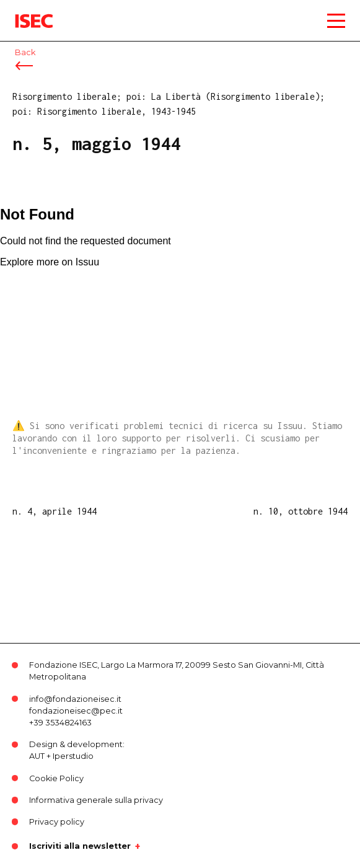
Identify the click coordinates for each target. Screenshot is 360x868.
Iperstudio (73, 756)
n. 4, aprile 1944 (55, 511)
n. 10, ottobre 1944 (301, 511)
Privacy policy (57, 822)
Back (25, 52)
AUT (37, 756)
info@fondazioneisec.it (75, 699)
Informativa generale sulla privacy (96, 800)
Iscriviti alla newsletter (80, 846)
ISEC (25, 12)
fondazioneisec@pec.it (76, 711)
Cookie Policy (56, 778)
